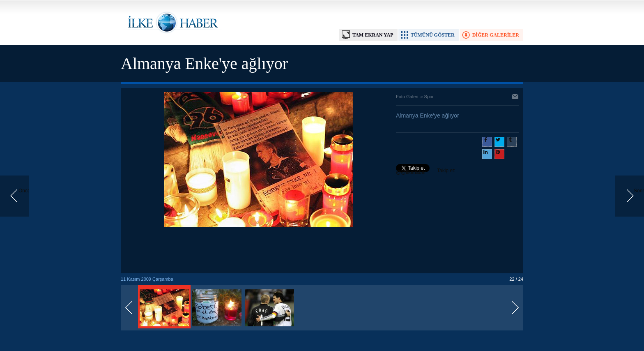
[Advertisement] (258, 251)
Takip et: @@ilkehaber (426, 171)
